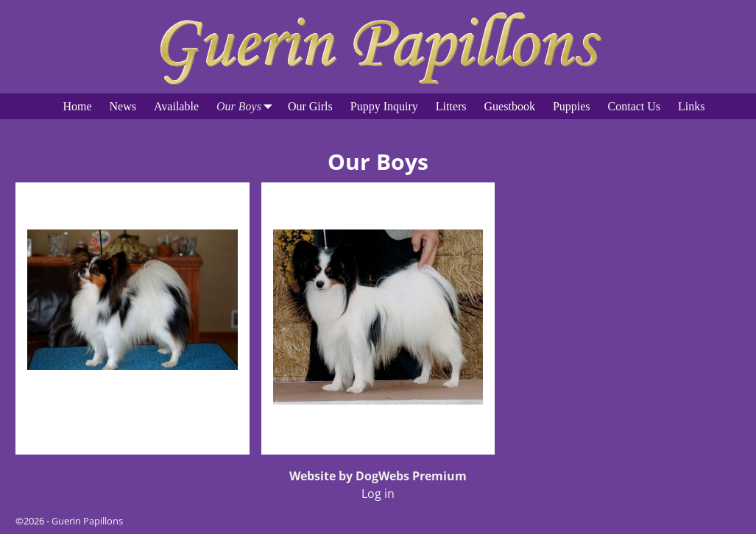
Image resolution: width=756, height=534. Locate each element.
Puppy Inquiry (384, 106)
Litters (451, 106)
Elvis (378, 202)
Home (77, 106)
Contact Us (635, 106)
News (123, 106)
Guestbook (510, 106)
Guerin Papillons (87, 521)
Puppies (572, 106)
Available (176, 106)
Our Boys (248, 106)
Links (691, 106)
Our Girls (310, 106)
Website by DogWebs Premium (378, 476)
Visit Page (214, 428)
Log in (378, 494)
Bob (133, 202)
